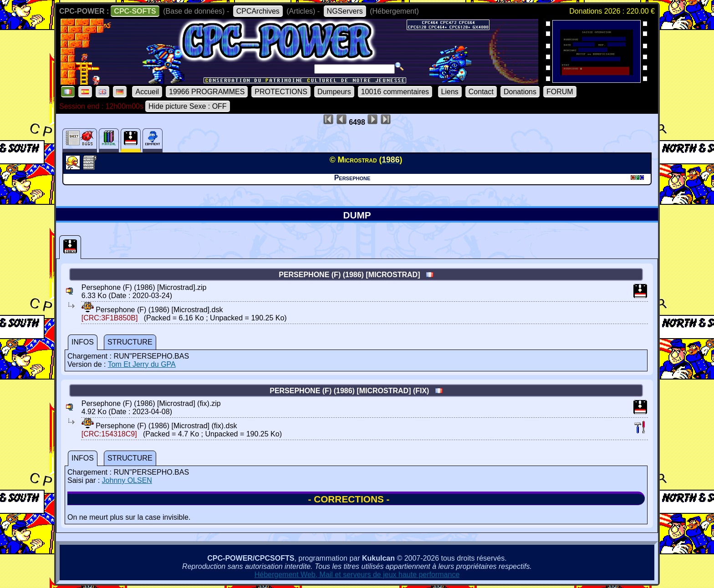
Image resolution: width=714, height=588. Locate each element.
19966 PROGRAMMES (207, 92)
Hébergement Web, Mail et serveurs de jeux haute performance (357, 575)
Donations (520, 92)
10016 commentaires (395, 92)
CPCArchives (258, 11)
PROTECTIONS (281, 92)
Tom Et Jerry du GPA (142, 364)
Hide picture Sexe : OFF (188, 106)
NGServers (345, 11)
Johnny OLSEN (127, 480)
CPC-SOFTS (135, 11)
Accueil (147, 92)
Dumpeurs (334, 92)
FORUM (560, 92)
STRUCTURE (130, 342)
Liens (450, 92)
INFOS (83, 342)
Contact (481, 92)
